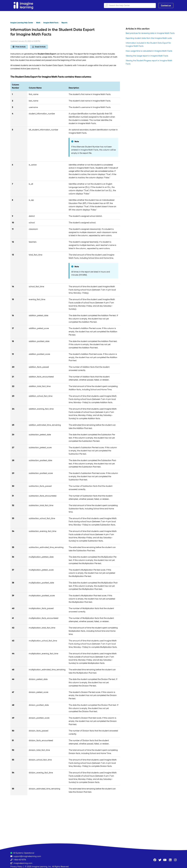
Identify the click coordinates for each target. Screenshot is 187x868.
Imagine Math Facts (51, 23)
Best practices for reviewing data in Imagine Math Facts (150, 33)
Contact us (166, 5)
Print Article (19, 47)
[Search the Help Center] (130, 6)
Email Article (39, 47)
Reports (64, 23)
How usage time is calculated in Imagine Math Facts (149, 51)
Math (38, 23)
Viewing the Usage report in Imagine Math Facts (147, 56)
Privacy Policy (16, 867)
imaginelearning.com (23, 863)
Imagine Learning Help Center (22, 23)
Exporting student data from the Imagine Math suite (149, 38)
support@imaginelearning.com (27, 856)
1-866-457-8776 (20, 860)
